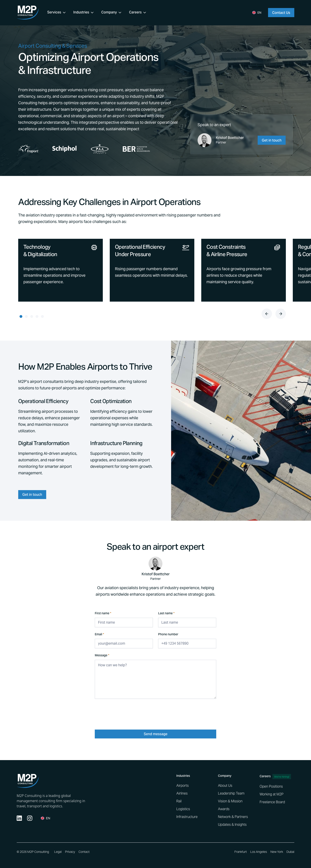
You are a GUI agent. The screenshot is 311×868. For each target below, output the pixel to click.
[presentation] (128, 712)
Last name (166, 614)
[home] (28, 13)
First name (103, 614)
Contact (84, 852)
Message (102, 656)
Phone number (168, 635)
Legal (58, 852)
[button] (57, 13)
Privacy (70, 852)
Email (99, 635)
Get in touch (32, 495)
